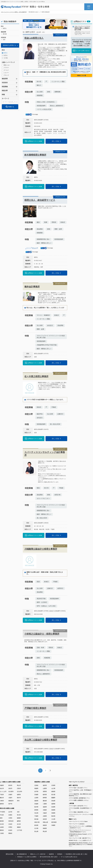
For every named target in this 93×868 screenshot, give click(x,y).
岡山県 (45, 831)
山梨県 (45, 788)
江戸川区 (20, 830)
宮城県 (36, 795)
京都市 (10, 795)
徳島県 (53, 791)
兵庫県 (45, 816)
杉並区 (10, 830)
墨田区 (2, 830)
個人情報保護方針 (22, 854)
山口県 (53, 788)
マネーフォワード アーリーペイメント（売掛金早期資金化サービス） (80, 831)
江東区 (2, 833)
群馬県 (36, 810)
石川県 (36, 828)
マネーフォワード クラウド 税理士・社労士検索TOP (14, 12)
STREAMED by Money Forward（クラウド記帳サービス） (80, 835)
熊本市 (19, 798)
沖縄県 (53, 825)
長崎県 (53, 810)
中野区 (10, 827)
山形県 (36, 798)
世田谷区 (11, 821)
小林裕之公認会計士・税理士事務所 (42, 634)
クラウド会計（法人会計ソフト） (78, 788)
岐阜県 (45, 795)
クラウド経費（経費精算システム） (79, 800)
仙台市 (2, 788)
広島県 (53, 785)
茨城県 (36, 804)
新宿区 (2, 821)
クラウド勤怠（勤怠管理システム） (79, 812)
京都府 (45, 810)
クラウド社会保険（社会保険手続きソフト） (80, 809)
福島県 (36, 801)
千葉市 (2, 795)
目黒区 (10, 815)
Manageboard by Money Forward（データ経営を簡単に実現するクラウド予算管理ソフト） (81, 844)
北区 (18, 812)
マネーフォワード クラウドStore (78, 821)
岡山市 (19, 785)
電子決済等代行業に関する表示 (49, 857)
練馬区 (19, 821)
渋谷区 (10, 824)
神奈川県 (37, 822)
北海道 (36, 785)
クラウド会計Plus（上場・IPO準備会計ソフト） (81, 791)
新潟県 (36, 825)
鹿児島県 (54, 822)
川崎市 (2, 801)
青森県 (36, 788)
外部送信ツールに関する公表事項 (27, 857)
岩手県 (36, 791)
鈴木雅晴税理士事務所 (35, 155)
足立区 (19, 824)
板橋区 (19, 818)
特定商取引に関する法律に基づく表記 (76, 854)
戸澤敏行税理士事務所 (35, 708)
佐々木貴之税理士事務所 (36, 376)
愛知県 (45, 801)
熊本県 (53, 816)
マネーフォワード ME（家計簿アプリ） (80, 838)
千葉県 (36, 816)
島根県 (45, 828)
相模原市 (11, 801)
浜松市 (10, 788)
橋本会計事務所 (32, 287)
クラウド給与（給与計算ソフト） (78, 806)
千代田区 (3, 812)
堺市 (18, 801)
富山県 (36, 831)
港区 (1, 818)
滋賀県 (45, 807)
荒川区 (19, 815)
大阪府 (45, 813)
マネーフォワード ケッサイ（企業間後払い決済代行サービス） (80, 827)
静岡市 (2, 804)
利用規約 (60, 854)
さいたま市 (3, 791)
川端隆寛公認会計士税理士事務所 (41, 549)
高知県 (53, 801)
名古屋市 (11, 791)
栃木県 (36, 807)
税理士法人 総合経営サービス (40, 200)
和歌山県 (45, 822)
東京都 (36, 819)
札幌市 (2, 785)
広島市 (19, 788)
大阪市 (10, 798)
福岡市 (19, 795)
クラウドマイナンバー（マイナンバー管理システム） (81, 815)
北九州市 (20, 791)
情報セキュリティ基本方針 (38, 854)
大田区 (10, 818)
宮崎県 (53, 813)
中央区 (2, 815)
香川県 (53, 795)
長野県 (45, 791)
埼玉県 (36, 813)
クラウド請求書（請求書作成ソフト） (80, 798)
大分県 (53, 819)
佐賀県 (53, 807)
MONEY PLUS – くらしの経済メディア (80, 840)
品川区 (10, 812)
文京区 (2, 824)
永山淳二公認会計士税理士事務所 (41, 740)
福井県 (45, 785)
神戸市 (10, 804)
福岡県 (53, 804)
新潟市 (10, 785)
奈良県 (45, 819)
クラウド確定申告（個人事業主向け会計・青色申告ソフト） (81, 795)
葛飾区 (19, 827)
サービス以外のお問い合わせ (69, 857)
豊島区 (10, 833)
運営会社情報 (10, 854)
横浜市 (2, 798)
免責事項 (51, 854)
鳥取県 (45, 825)
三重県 (45, 804)
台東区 (2, 827)
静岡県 (45, 798)
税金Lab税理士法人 (34, 38)
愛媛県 (53, 798)
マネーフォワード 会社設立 (77, 824)
